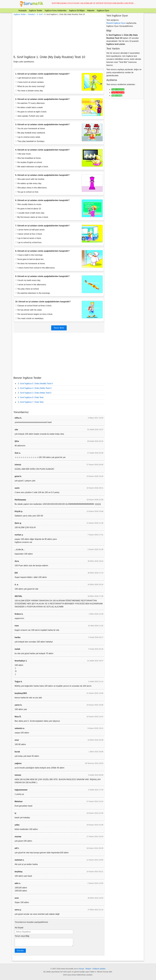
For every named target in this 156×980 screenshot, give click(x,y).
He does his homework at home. (30, 264)
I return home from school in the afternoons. (35, 268)
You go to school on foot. (27, 192)
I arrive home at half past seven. (30, 230)
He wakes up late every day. (28, 183)
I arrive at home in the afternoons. (31, 285)
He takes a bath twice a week (29, 107)
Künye (82, 969)
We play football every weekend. (30, 133)
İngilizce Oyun (103, 11)
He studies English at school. (29, 162)
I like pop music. (23, 154)
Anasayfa (22, 11)
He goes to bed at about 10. (28, 209)
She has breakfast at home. (28, 158)
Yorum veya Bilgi (22, 936)
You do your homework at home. (30, 128)
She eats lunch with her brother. (30, 179)
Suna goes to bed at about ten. (30, 259)
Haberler (91, 11)
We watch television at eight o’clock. (32, 167)
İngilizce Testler (36, 11)
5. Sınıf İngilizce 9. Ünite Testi (31, 397)
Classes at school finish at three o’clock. (34, 306)
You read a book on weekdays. (30, 318)
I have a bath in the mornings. (29, 255)
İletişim (88, 969)
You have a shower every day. (29, 91)
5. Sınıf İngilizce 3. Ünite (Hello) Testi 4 (35, 388)
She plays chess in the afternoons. (31, 188)
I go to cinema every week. (28, 137)
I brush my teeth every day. (28, 280)
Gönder (20, 951)
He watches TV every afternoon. (30, 103)
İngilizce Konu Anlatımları (56, 11)
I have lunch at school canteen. (30, 82)
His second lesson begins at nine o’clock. (34, 314)
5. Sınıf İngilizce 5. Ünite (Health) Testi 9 (35, 384)
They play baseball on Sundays (30, 141)
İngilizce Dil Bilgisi (77, 11)
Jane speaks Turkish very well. (29, 116)
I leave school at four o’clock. (29, 234)
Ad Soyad (19, 928)
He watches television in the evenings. (33, 293)
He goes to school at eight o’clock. (31, 112)
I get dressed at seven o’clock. (29, 78)
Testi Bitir (59, 328)
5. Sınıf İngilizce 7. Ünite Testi (31, 402)
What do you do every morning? (30, 86)
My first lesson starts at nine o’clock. (32, 217)
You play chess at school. (27, 289)
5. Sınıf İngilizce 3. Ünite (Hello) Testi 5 (35, 393)
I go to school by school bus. (29, 242)
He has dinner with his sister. (29, 310)
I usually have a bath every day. (30, 213)
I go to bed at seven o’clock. (28, 238)
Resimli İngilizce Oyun (116, 23)
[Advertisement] (59, 36)
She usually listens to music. (29, 204)
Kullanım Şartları (99, 969)
